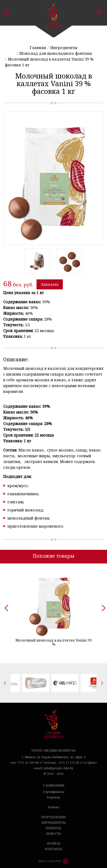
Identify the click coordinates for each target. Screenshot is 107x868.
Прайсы (54, 841)
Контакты (100, 11)
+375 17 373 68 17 (71, 760)
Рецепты (53, 795)
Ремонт (53, 805)
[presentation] (5, 605)
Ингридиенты (53, 820)
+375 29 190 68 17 (30, 760)
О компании (54, 783)
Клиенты (53, 826)
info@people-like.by (58, 766)
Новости (54, 831)
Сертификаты (54, 789)
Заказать (50, 284)
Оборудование (53, 815)
